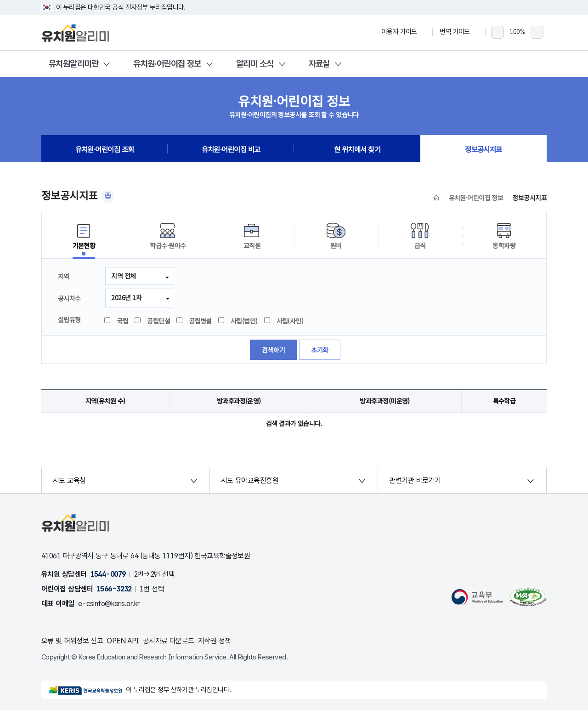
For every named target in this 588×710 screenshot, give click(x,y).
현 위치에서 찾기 (357, 149)
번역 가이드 (459, 32)
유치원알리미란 (73, 64)
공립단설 (153, 321)
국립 (117, 321)
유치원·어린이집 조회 (105, 149)
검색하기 (273, 350)
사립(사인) (284, 321)
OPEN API (123, 641)
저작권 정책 (215, 641)
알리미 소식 (255, 64)
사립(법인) (238, 321)
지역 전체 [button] (123, 276)
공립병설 (195, 321)
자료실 (319, 64)
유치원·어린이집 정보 (167, 64)
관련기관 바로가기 (415, 480)
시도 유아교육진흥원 (250, 480)
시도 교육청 (69, 480)
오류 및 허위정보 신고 (72, 641)
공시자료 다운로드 (169, 641)
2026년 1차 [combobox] (126, 297)
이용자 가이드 (403, 32)
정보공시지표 (483, 149)
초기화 (319, 350)
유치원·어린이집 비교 (231, 149)
